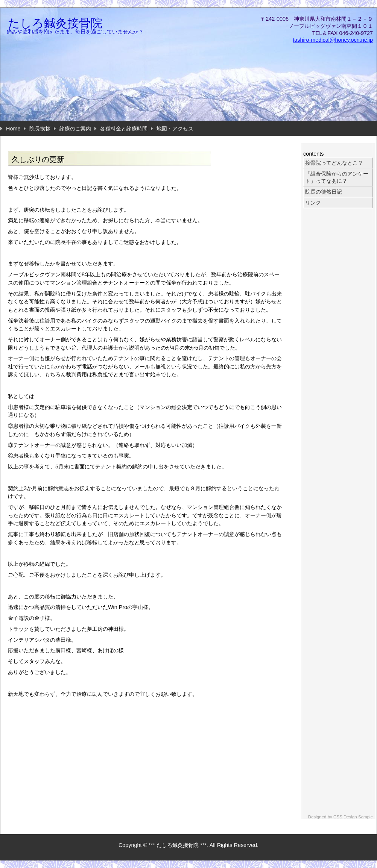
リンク (313, 203)
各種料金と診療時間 (124, 129)
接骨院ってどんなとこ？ (334, 163)
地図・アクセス (175, 129)
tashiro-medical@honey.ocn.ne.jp (333, 40)
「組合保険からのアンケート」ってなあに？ (337, 177)
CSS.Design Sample (353, 817)
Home (13, 129)
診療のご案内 (75, 129)
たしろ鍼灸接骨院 (55, 23)
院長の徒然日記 (324, 192)
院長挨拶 (40, 129)
